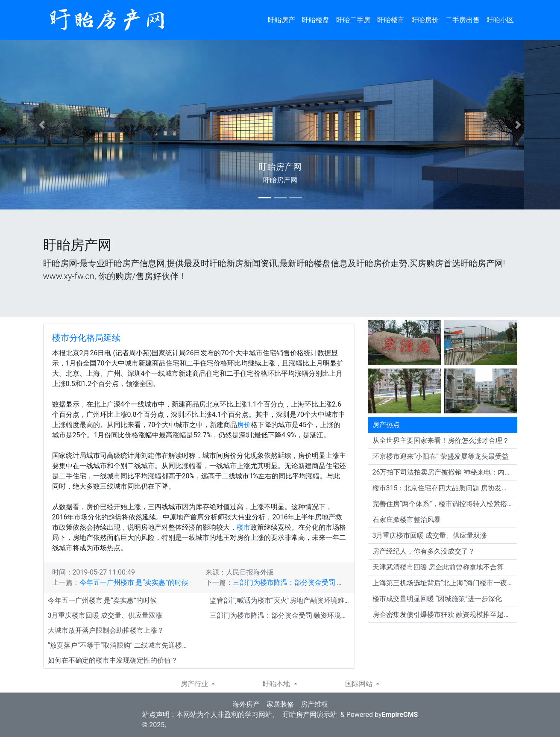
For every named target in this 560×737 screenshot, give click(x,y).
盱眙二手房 (353, 20)
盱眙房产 (281, 20)
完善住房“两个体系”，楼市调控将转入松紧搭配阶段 (445, 504)
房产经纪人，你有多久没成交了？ (424, 551)
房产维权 (314, 704)
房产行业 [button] (195, 684)
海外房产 (246, 704)
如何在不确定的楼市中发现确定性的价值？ (113, 660)
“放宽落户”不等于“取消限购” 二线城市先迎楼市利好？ (120, 645)
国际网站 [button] (360, 684)
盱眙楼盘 (316, 20)
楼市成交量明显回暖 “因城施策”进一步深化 (437, 599)
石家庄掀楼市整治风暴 (407, 520)
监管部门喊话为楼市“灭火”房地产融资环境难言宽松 (282, 600)
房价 (244, 425)
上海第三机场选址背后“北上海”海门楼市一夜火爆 (445, 583)
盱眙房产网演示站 (310, 715)
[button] (42, 125)
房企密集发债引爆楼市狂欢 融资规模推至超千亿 (445, 615)
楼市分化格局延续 (86, 338)
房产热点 (386, 425)
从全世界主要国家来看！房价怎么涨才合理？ (441, 441)
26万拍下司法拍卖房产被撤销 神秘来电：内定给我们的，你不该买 (445, 472)
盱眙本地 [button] (277, 684)
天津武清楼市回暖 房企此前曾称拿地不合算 (438, 567)
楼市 (243, 527)
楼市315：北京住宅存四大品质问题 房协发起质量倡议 (445, 488)
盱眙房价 (425, 20)
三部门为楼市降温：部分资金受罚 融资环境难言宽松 (312, 582)
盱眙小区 (500, 20)
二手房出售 (463, 20)
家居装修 (280, 704)
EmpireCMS (400, 715)
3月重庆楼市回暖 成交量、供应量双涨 (105, 615)
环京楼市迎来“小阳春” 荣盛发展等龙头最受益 (441, 456)
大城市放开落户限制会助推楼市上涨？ (106, 630)
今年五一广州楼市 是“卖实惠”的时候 (134, 582)
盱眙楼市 (391, 20)
